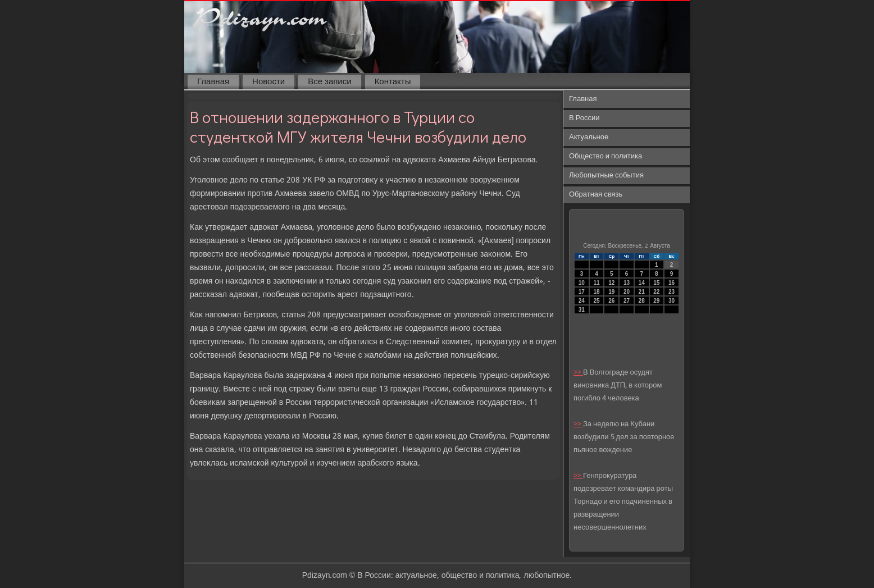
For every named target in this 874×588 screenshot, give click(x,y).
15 (656, 283)
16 (672, 283)
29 (656, 301)
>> (578, 373)
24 (582, 301)
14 (642, 283)
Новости (268, 82)
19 (611, 292)
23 (672, 292)
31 (582, 310)
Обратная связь (596, 195)
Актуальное (589, 137)
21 (642, 292)
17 (582, 292)
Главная (213, 82)
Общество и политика (606, 156)
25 (596, 301)
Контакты (393, 82)
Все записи (329, 82)
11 (596, 283)
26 (611, 301)
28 (642, 301)
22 (656, 292)
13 (627, 283)
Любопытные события (606, 176)
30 (672, 301)
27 (627, 301)
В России (584, 118)
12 (611, 283)
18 (596, 292)
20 (627, 292)
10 (582, 283)
